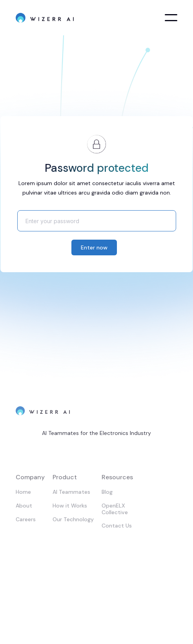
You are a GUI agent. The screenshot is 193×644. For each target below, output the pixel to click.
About (24, 506)
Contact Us (117, 526)
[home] (45, 18)
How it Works (70, 506)
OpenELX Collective (115, 509)
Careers (26, 519)
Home (23, 492)
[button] (171, 18)
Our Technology (73, 519)
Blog (107, 492)
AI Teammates (71, 492)
